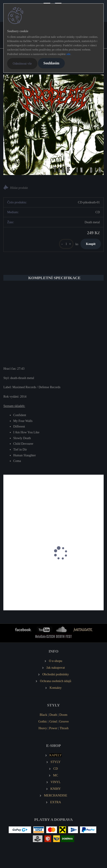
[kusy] (66, 244)
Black (43, 715)
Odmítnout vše (22, 63)
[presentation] (6, 558)
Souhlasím (51, 63)
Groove (64, 721)
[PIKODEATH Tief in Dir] (53, 125)
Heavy (43, 728)
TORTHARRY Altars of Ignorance (29, 581)
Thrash (64, 728)
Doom (63, 715)
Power (53, 728)
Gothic (43, 721)
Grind (53, 721)
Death (53, 715)
